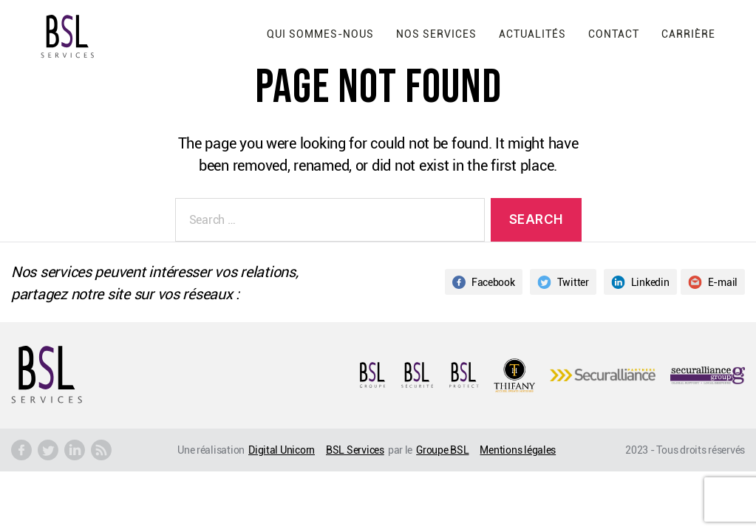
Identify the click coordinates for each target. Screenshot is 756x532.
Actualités (532, 34)
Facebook (484, 282)
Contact (614, 34)
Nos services (436, 34)
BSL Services (355, 450)
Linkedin (640, 282)
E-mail (713, 282)
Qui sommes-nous (320, 34)
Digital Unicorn (282, 450)
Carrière (688, 34)
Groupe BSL (442, 450)
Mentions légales (518, 450)
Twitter (563, 282)
